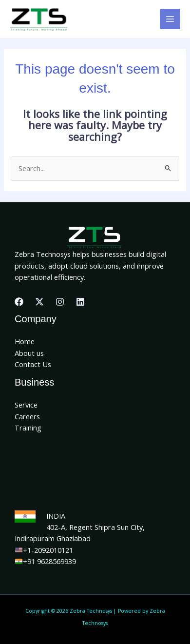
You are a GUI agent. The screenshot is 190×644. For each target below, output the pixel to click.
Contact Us (33, 364)
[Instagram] (60, 302)
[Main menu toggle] (170, 19)
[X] (39, 302)
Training (28, 428)
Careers (27, 416)
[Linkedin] (80, 302)
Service (26, 405)
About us (29, 353)
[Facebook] (19, 302)
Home (25, 341)
